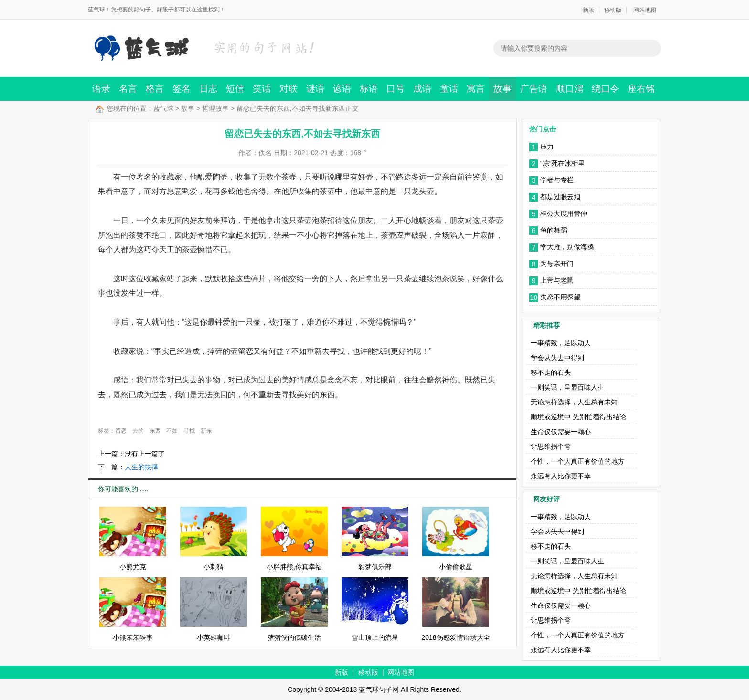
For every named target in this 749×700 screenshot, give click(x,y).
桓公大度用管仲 (564, 213)
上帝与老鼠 (557, 280)
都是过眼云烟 (560, 197)
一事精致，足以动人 (561, 343)
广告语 (534, 89)
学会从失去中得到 (557, 358)
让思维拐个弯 (551, 446)
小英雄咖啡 (214, 637)
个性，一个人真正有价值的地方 (578, 461)
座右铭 (641, 89)
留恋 (121, 431)
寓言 (476, 89)
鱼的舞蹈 (554, 230)
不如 (172, 431)
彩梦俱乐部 (375, 567)
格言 (155, 89)
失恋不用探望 (560, 297)
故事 (503, 89)
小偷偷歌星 (456, 567)
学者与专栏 (557, 180)
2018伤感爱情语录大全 (455, 637)
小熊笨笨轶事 (133, 637)
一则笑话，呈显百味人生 (567, 387)
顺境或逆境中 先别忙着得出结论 (578, 417)
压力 (547, 147)
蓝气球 (163, 108)
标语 (369, 89)
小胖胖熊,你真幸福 (294, 567)
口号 (396, 89)
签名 (182, 89)
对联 (289, 89)
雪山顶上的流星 (375, 637)
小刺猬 (214, 567)
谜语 (315, 89)
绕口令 (605, 89)
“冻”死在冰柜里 (562, 163)
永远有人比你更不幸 (561, 476)
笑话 (262, 89)
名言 (128, 89)
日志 (208, 89)
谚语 (342, 89)
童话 (449, 89)
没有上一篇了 (145, 454)
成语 (422, 89)
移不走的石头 (551, 372)
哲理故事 (215, 108)
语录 (101, 89)
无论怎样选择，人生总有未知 (574, 402)
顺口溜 (570, 89)
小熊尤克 (133, 567)
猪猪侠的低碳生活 (294, 637)
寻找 (189, 431)
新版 (588, 10)
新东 (206, 431)
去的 (138, 431)
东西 (155, 431)
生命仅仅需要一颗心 (561, 432)
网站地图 (645, 10)
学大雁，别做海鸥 (567, 247)
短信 (235, 89)
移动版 (613, 10)
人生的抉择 (141, 467)
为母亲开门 (557, 264)
